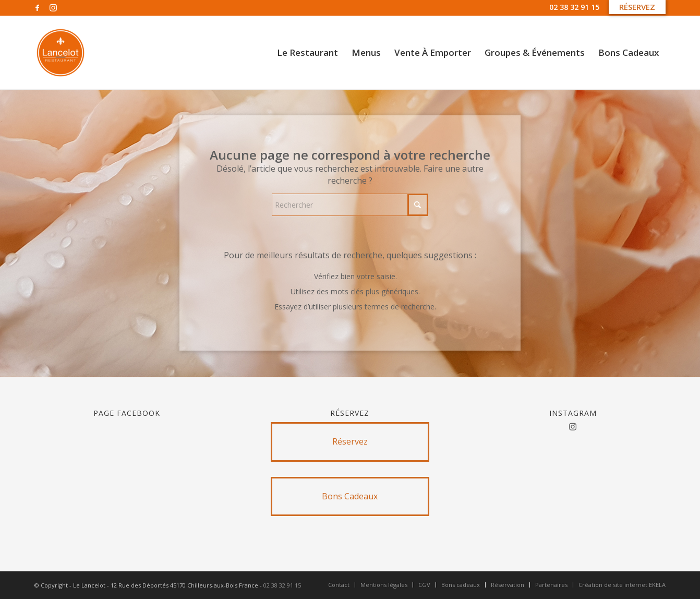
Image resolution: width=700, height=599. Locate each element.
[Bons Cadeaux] (350, 496)
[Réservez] (350, 442)
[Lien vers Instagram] (53, 8)
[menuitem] (307, 53)
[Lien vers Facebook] (37, 8)
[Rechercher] (350, 205)
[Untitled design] (61, 53)
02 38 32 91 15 (574, 7)
